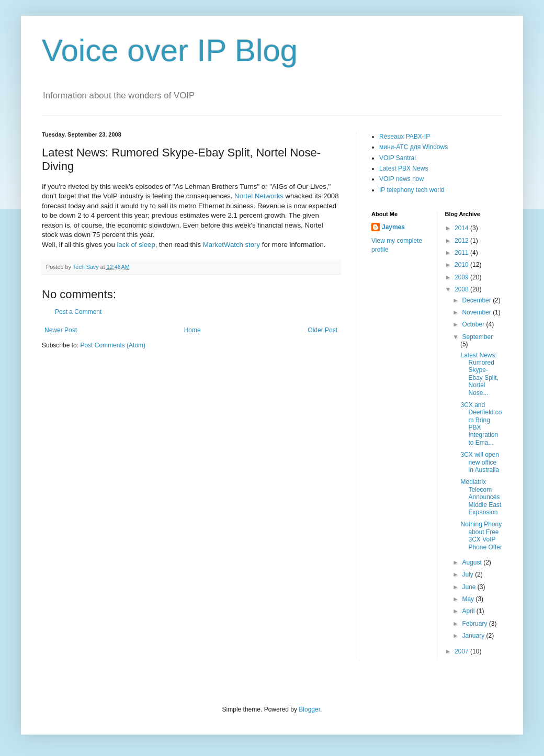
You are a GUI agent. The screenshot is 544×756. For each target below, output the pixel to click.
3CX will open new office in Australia (480, 462)
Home (192, 330)
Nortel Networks (259, 196)
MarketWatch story (231, 245)
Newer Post (61, 330)
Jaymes (393, 227)
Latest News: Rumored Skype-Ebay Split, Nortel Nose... (479, 374)
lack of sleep (136, 245)
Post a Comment (78, 312)
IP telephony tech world (412, 190)
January (474, 636)
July (468, 574)
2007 (462, 651)
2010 (462, 265)
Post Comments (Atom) (113, 345)
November (477, 312)
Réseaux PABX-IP (405, 137)
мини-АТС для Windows (413, 147)
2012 (462, 241)
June (469, 587)
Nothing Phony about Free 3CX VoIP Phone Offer (481, 535)
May (469, 599)
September (477, 337)
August (473, 562)
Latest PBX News (404, 168)
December (477, 300)
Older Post (322, 330)
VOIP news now (401, 179)
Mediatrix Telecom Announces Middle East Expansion (481, 497)
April (469, 611)
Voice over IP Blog (170, 50)
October (474, 324)
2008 (462, 289)
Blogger (309, 709)
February (475, 624)
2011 (462, 253)
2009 (462, 277)
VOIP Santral (398, 158)
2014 (462, 228)
